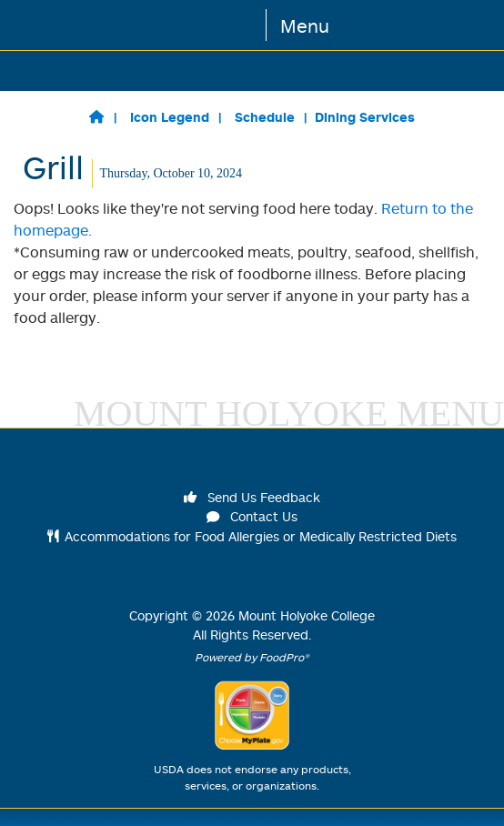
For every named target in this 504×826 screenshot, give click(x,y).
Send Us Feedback (252, 497)
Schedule (265, 117)
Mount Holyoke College (307, 615)
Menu (305, 25)
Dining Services (365, 117)
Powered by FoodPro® (252, 657)
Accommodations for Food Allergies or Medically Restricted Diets (252, 536)
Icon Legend (170, 117)
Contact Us (252, 516)
